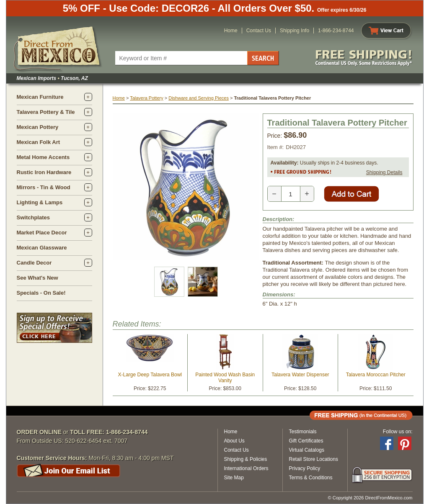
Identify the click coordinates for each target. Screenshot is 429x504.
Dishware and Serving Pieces (199, 98)
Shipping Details (384, 172)
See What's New (37, 278)
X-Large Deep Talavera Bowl (150, 375)
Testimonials (303, 432)
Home (231, 31)
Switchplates (33, 217)
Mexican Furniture (40, 97)
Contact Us (259, 31)
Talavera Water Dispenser (300, 375)
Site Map (234, 478)
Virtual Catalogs (307, 450)
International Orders (246, 468)
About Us (234, 441)
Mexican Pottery (38, 127)
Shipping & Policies (246, 459)
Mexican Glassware (42, 248)
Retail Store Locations (314, 459)
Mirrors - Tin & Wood (44, 187)
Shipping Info (295, 31)
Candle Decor (34, 263)
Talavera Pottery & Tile (46, 112)
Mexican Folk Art (39, 142)
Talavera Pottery (146, 98)
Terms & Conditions (311, 478)
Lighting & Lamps (40, 202)
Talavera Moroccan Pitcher (376, 375)
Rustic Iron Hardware (44, 172)
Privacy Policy (305, 468)
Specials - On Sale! (41, 293)
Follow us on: (398, 432)
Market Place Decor (42, 233)
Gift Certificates (306, 441)
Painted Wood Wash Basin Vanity (225, 378)
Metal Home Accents (43, 157)
